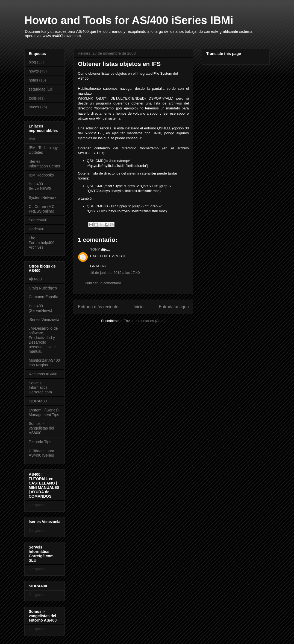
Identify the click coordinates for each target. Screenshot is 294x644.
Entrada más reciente (98, 307)
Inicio (139, 307)
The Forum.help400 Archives (42, 243)
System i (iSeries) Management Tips (44, 412)
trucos (34, 107)
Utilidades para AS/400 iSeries (41, 453)
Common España (43, 297)
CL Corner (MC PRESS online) (42, 209)
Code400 (36, 229)
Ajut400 (35, 279)
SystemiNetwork (42, 198)
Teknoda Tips (40, 442)
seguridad (37, 89)
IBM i (33, 139)
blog (32, 62)
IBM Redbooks (41, 175)
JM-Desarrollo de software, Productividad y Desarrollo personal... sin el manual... (43, 340)
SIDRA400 (38, 401)
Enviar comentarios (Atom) (145, 321)
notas (33, 80)
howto (34, 71)
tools (33, 98)
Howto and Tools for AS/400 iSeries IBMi (129, 20)
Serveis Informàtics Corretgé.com (40, 388)
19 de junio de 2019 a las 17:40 (115, 273)
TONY (95, 249)
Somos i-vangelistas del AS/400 (41, 428)
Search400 (38, 220)
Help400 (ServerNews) (40, 308)
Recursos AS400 (43, 374)
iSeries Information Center (45, 164)
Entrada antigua (174, 307)
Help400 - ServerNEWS (40, 186)
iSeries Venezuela (44, 320)
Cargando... (39, 505)
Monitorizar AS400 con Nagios (44, 363)
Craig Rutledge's (43, 288)
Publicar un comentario (103, 283)
